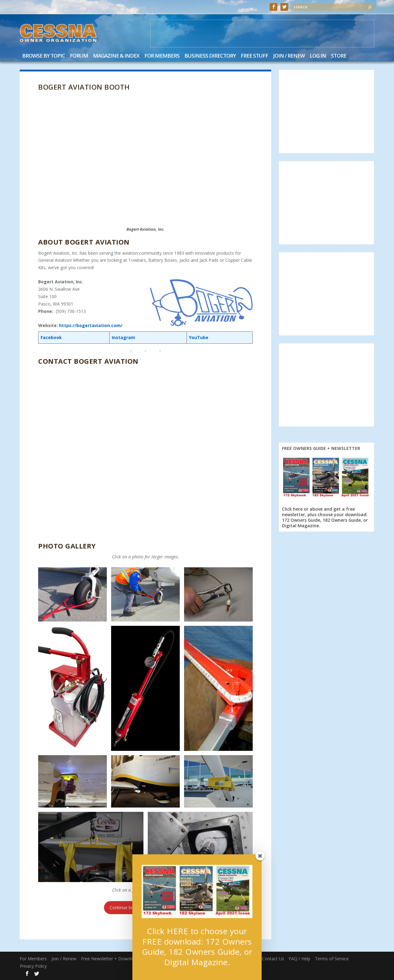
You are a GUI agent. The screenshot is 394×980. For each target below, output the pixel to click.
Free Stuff (254, 56)
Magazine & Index (116, 56)
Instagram (123, 337)
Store (339, 56)
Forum (79, 56)
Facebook (51, 337)
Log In (318, 56)
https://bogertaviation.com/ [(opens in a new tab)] (91, 325)
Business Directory (210, 56)
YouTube (199, 337)
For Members (162, 56)
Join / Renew (289, 56)
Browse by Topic (44, 56)
